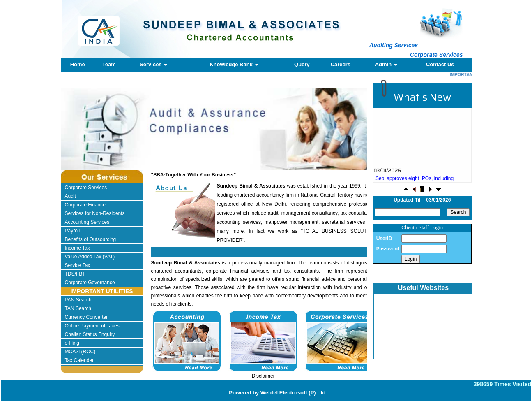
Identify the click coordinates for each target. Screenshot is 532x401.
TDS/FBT (75, 274)
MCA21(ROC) (80, 352)
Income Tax (77, 248)
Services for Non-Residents (95, 213)
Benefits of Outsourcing (91, 239)
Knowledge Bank (234, 64)
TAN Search (78, 308)
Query (302, 64)
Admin (386, 64)
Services (153, 64)
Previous (88, 136)
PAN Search (78, 300)
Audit (70, 196)
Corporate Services (86, 188)
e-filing (72, 343)
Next (337, 136)
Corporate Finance (85, 205)
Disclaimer (263, 376)
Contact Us (440, 64)
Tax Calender (79, 360)
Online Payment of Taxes (92, 326)
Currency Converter (86, 317)
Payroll (73, 231)
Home (78, 64)
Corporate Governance (90, 283)
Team (109, 64)
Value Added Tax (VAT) (90, 257)
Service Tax (78, 265)
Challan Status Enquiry (90, 334)
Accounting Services (87, 222)
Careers (341, 64)
